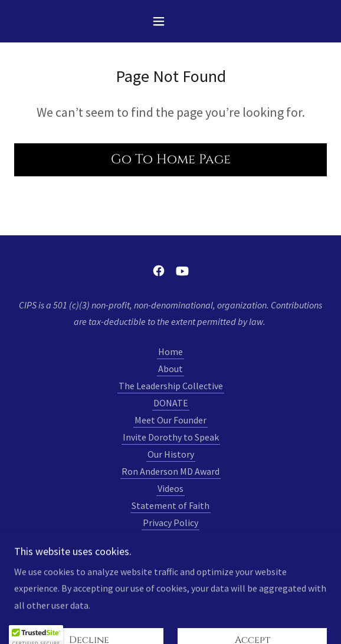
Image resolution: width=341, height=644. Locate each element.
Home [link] (170, 351)
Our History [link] (171, 454)
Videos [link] (170, 488)
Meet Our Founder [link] (170, 420)
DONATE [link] (171, 403)
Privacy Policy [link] (170, 523)
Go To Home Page (171, 160)
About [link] (170, 369)
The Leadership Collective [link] (171, 386)
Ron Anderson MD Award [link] (170, 471)
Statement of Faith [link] (170, 505)
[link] (159, 271)
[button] (170, 21)
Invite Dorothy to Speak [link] (171, 437)
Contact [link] (170, 540)
